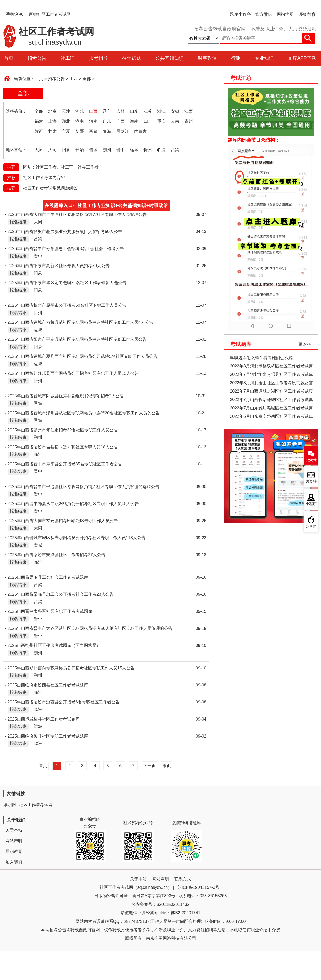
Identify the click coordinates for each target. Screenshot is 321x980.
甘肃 (52, 131)
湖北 (66, 121)
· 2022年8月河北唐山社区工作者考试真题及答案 (270, 384)
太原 (39, 150)
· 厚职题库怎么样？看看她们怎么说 (260, 358)
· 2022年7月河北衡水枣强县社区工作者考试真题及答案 (270, 375)
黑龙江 (123, 131)
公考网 (311, 526)
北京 (52, 111)
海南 (134, 121)
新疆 (80, 131)
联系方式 (183, 879)
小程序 (311, 504)
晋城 (93, 150)
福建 (39, 121)
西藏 (93, 131)
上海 (52, 121)
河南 (93, 121)
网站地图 (285, 14)
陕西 (39, 131)
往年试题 (132, 58)
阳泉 (66, 150)
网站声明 (14, 841)
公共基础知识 (170, 58)
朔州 (107, 150)
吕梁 (175, 150)
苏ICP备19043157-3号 (198, 887)
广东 (107, 121)
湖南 (80, 121)
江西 (189, 111)
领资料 (311, 481)
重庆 (161, 121)
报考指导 (99, 58)
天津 (66, 111)
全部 (87, 79)
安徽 (175, 111)
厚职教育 (307, 14)
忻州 (148, 150)
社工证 (68, 58)
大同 (52, 150)
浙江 (161, 111)
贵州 (189, 121)
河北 (80, 111)
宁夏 (66, 131)
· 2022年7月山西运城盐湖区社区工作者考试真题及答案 (270, 392)
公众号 (311, 460)
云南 (175, 121)
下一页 (149, 766)
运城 (134, 150)
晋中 (121, 150)
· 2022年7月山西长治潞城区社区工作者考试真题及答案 (270, 401)
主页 (39, 79)
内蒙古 (140, 131)
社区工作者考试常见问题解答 (50, 188)
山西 (74, 79)
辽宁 (107, 111)
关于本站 (14, 830)
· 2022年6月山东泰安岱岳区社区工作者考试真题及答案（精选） (270, 417)
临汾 (161, 150)
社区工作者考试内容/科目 (47, 178)
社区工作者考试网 (36, 805)
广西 (121, 121)
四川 (148, 121)
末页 (167, 766)
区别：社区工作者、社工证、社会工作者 (61, 167)
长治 (80, 150)
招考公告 (37, 58)
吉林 (121, 111)
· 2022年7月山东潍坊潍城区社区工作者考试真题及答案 (270, 409)
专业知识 (264, 58)
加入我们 (14, 862)
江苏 (148, 111)
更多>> (305, 344)
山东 (134, 111)
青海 (107, 131)
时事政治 (207, 58)
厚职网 (10, 805)
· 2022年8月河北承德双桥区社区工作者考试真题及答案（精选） (270, 367)
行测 (236, 58)
